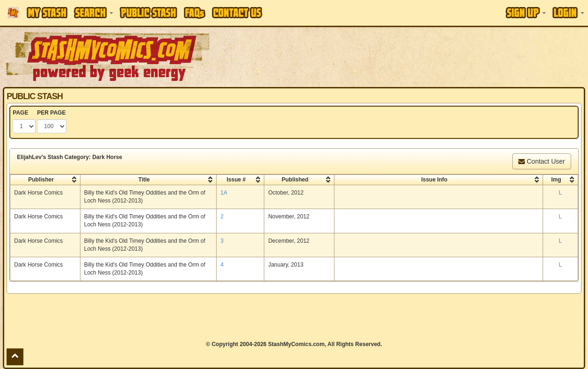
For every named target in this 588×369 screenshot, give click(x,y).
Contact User (542, 161)
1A (224, 193)
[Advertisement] (294, 317)
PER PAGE (51, 113)
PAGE (20, 113)
